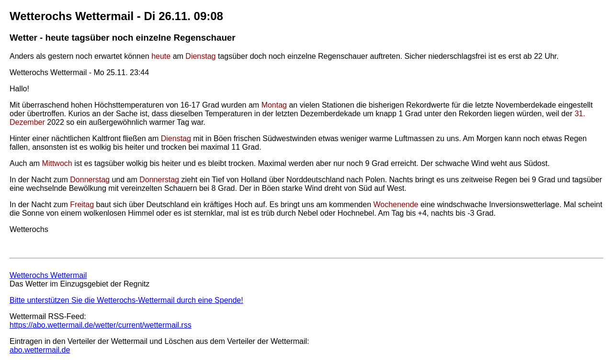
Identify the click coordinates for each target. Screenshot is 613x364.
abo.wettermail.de (40, 350)
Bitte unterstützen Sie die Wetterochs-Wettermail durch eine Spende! (126, 300)
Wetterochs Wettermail (48, 275)
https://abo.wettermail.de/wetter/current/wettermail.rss (101, 325)
